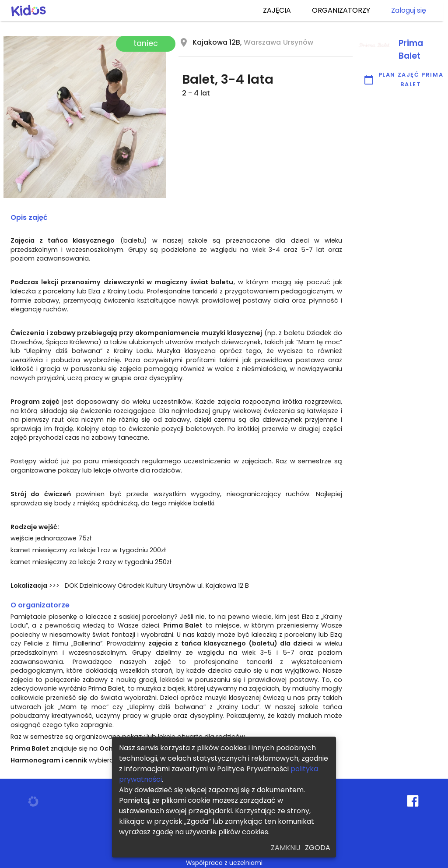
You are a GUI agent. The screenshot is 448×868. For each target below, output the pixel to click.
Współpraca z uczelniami (224, 863)
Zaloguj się (409, 11)
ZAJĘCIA (277, 11)
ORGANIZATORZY (341, 11)
